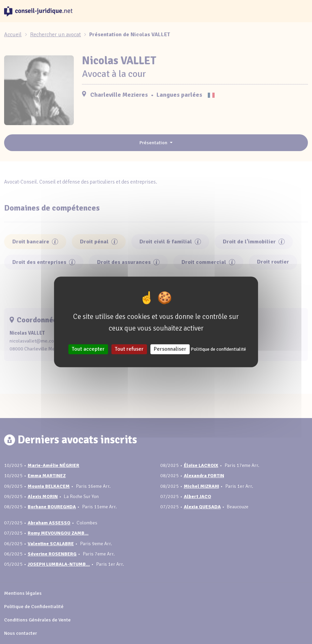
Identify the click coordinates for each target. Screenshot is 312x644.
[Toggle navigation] (300, 11)
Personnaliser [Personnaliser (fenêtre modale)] (170, 349)
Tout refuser (129, 349)
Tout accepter (88, 349)
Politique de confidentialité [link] (218, 350)
